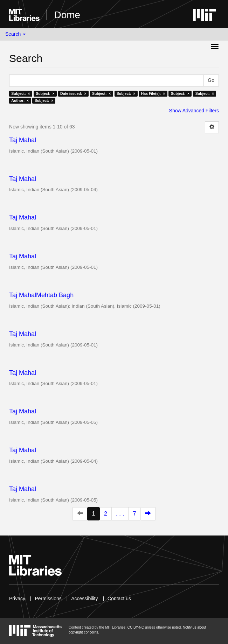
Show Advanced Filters (194, 111)
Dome (67, 15)
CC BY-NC (136, 627)
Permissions (48, 598)
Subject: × (20, 93)
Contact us (119, 598)
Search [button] (15, 34)
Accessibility (84, 598)
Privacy (17, 598)
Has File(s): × (153, 93)
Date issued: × (73, 93)
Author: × (20, 100)
